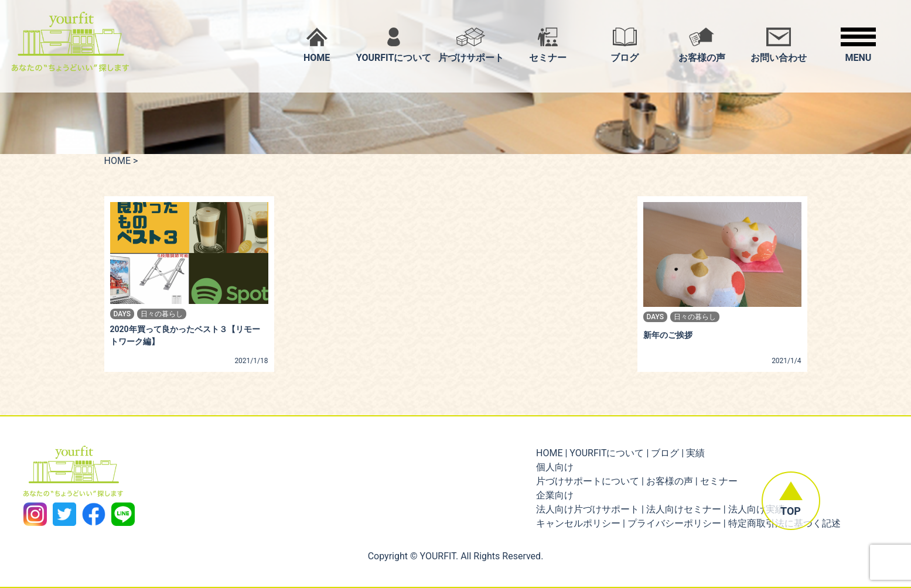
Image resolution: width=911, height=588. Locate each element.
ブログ (665, 453)
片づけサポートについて (588, 481)
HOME (117, 161)
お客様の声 (670, 481)
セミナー (719, 481)
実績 (695, 453)
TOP (791, 512)
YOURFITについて (607, 453)
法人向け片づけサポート (588, 509)
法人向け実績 (756, 509)
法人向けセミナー (684, 509)
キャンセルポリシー (578, 523)
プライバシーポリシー (674, 523)
